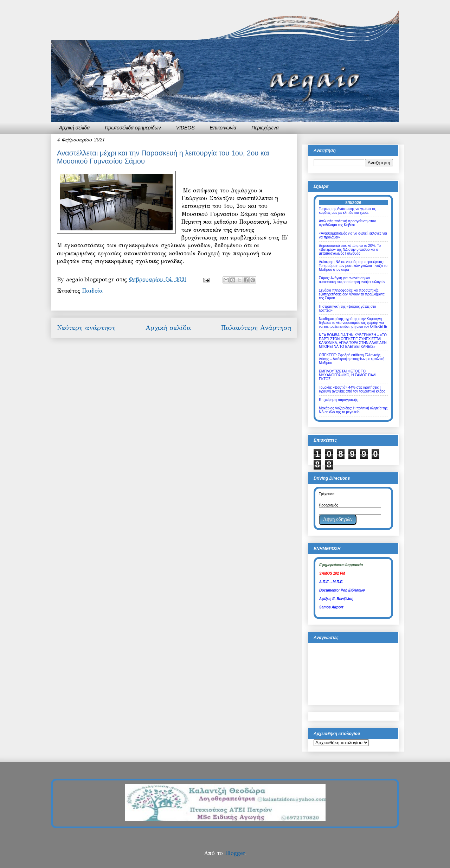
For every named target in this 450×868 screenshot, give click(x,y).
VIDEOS (185, 128)
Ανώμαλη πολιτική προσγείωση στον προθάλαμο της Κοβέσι (347, 223)
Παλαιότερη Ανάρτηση (256, 328)
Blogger (235, 853)
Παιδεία (92, 291)
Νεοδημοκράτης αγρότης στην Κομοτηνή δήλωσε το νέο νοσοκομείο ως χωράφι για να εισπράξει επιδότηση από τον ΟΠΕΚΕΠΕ (353, 323)
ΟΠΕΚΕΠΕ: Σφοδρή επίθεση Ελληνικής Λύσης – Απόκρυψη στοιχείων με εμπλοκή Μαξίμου (352, 359)
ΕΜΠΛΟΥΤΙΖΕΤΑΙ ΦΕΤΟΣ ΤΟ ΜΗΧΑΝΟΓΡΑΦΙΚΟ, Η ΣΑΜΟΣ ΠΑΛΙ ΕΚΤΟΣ (348, 375)
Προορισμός (328, 505)
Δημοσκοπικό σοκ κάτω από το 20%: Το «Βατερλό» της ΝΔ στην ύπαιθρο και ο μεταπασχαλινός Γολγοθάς (350, 250)
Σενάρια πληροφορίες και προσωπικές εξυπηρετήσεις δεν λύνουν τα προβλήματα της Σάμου (352, 294)
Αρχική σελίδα (74, 128)
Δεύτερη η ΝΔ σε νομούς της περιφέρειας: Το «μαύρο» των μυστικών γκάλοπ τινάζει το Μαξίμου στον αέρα (353, 266)
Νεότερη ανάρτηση (86, 328)
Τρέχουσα (327, 494)
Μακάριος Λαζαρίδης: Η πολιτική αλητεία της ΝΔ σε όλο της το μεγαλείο (353, 410)
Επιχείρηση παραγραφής (338, 400)
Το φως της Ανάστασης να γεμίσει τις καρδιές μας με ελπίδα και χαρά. (347, 211)
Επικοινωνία (223, 128)
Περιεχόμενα (265, 128)
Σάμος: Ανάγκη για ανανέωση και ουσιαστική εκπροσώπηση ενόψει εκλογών (352, 280)
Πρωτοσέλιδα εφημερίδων (133, 128)
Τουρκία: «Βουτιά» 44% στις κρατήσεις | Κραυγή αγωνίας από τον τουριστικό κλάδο (352, 389)
